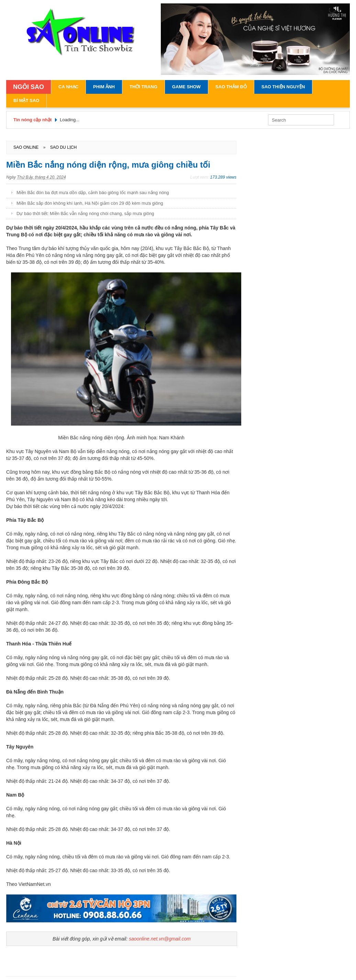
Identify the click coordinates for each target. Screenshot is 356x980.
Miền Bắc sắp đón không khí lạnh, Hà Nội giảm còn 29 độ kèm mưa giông (90, 203)
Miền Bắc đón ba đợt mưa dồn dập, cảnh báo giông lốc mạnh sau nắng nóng (93, 193)
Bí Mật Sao (26, 100)
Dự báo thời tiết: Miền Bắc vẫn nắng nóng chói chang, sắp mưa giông (85, 213)
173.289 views (223, 177)
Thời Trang (143, 87)
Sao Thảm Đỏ (231, 87)
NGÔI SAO (29, 87)
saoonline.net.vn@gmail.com (160, 939)
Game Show (186, 87)
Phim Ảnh (104, 87)
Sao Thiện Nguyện (283, 87)
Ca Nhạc (68, 87)
